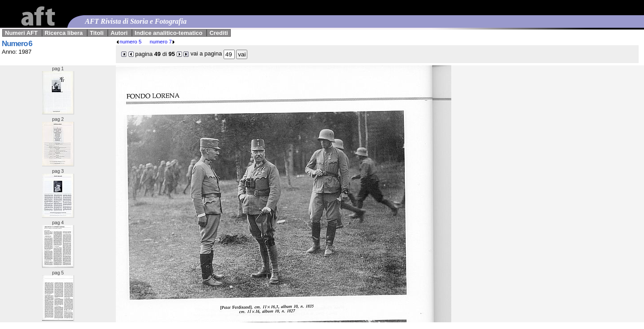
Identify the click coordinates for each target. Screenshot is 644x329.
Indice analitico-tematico (169, 33)
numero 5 (129, 41)
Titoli (97, 33)
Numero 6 (17, 44)
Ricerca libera (64, 33)
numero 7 (163, 41)
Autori (119, 33)
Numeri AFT (21, 33)
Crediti (218, 33)
